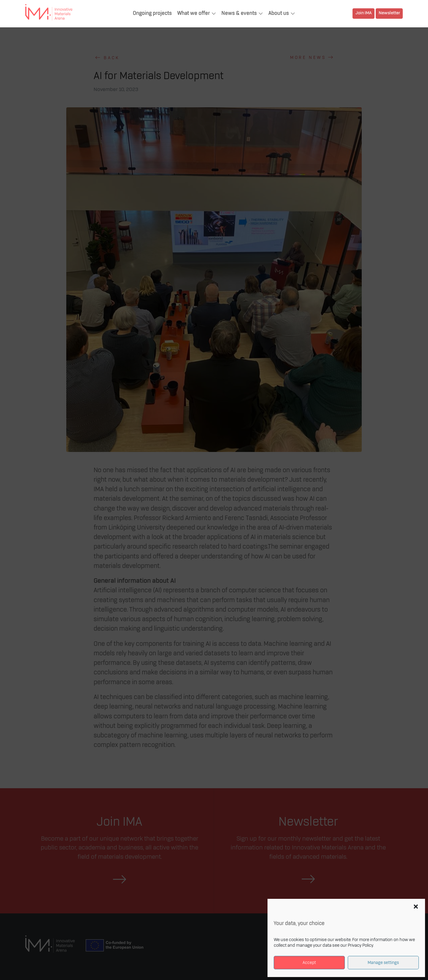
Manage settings (383, 963)
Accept (309, 963)
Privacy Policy (360, 946)
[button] (416, 907)
